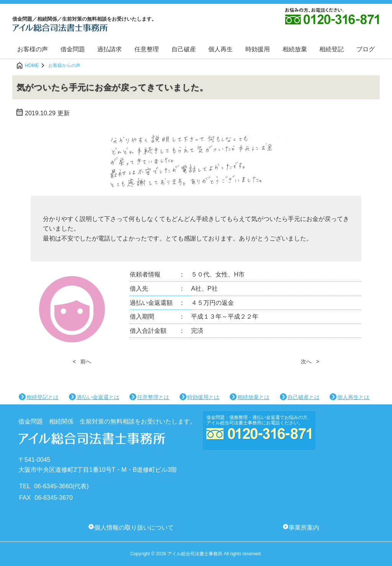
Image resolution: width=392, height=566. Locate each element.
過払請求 (109, 49)
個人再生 (220, 49)
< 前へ (82, 362)
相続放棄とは (253, 397)
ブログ (366, 49)
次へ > (310, 362)
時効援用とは (203, 397)
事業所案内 (304, 528)
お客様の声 (33, 49)
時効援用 (258, 49)
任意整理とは (153, 397)
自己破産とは (304, 397)
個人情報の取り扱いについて (134, 528)
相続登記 (332, 49)
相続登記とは (42, 397)
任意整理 (147, 49)
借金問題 (73, 49)
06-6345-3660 (53, 486)
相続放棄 (295, 49)
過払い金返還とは (98, 397)
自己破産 (184, 49)
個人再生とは (353, 397)
